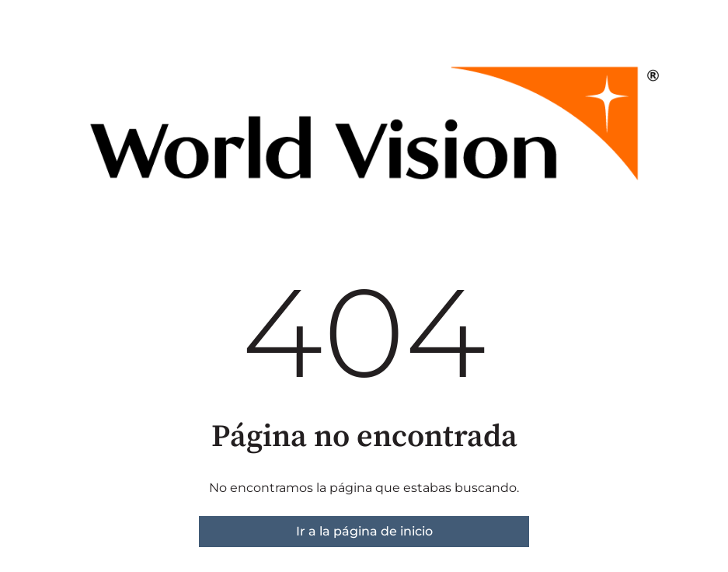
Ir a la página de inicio (364, 531)
